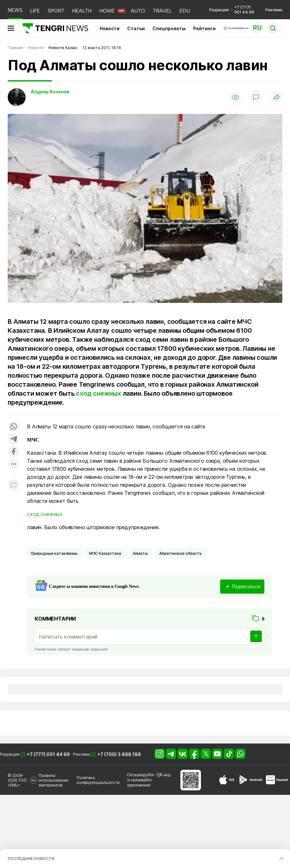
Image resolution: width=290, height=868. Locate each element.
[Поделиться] (277, 97)
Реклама (274, 10)
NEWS (15, 10)
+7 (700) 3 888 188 (119, 754)
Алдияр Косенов (50, 92)
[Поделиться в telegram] (13, 439)
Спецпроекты (169, 28)
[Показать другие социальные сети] (13, 464)
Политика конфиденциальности (98, 780)
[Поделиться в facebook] (13, 452)
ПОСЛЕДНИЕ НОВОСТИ (31, 859)
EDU (185, 11)
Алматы (140, 553)
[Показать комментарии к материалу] (13, 486)
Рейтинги (204, 28)
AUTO (138, 11)
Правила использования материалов (54, 780)
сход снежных (99, 393)
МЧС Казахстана (105, 553)
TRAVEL (162, 11)
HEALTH (82, 11)
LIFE (35, 11)
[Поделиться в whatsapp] (13, 427)
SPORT (56, 11)
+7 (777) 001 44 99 (48, 754)
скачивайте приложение (139, 782)
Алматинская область (181, 553)
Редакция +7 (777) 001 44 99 (232, 10)
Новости (110, 28)
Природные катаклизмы (54, 553)
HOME (107, 11)
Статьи (136, 28)
